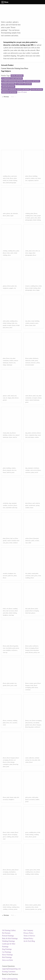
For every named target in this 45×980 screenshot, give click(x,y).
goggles (11, 288)
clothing (28, 213)
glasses (8, 213)
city (16, 874)
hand (12, 396)
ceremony (28, 576)
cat (14, 538)
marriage (12, 615)
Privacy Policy (28, 933)
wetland (37, 758)
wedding (28, 578)
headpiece (6, 615)
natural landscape (34, 400)
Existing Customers (9, 972)
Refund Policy (28, 938)
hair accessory (10, 611)
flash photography (11, 183)
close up (5, 652)
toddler (37, 799)
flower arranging (34, 611)
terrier (36, 472)
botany (40, 398)
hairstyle (15, 213)
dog (26, 433)
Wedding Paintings (9, 941)
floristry (31, 652)
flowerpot (36, 538)
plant (15, 178)
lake (39, 760)
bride (8, 178)
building (35, 176)
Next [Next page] (14, 97)
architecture (32, 505)
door (34, 325)
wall (34, 503)
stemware (28, 363)
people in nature (7, 325)
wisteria (38, 503)
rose (4, 648)
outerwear (14, 176)
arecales (5, 576)
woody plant (35, 573)
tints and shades (30, 437)
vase (27, 543)
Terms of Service (29, 936)
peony (17, 648)
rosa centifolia (7, 650)
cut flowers (14, 650)
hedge (4, 365)
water (27, 396)
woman (31, 683)
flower (11, 178)
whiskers (15, 543)
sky (36, 178)
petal (36, 360)
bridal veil (6, 180)
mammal (30, 468)
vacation (5, 573)
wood (39, 435)
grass (13, 472)
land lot (36, 180)
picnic (27, 802)
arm (15, 396)
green (32, 218)
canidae (27, 470)
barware (33, 363)
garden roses (29, 725)
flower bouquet (37, 725)
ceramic (37, 541)
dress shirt (35, 251)
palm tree (11, 576)
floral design (11, 762)
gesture (5, 400)
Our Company (28, 930)
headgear (11, 573)
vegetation (31, 180)
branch (11, 363)
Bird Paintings (7, 957)
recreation (32, 799)
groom (34, 837)
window (33, 178)
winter (27, 762)
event (39, 576)
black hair (28, 613)
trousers (27, 286)
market (5, 874)
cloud (33, 321)
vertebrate (36, 468)
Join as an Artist (8, 960)
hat (16, 286)
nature (27, 400)
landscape (9, 365)
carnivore (34, 433)
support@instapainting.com (11, 969)
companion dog (33, 435)
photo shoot (35, 687)
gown (35, 683)
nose (4, 508)
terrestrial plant (30, 365)
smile (4, 178)
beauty (12, 797)
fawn (27, 435)
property (28, 178)
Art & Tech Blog (29, 941)
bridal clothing (13, 180)
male (32, 576)
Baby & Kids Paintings (10, 938)
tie (39, 251)
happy (30, 253)
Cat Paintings (7, 952)
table (30, 543)
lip (12, 213)
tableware (28, 360)
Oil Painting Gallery (9, 930)
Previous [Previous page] (7, 97)
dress (4, 183)
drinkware (36, 358)
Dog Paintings (7, 949)
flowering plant (14, 646)
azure (37, 323)
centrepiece (6, 764)
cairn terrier (33, 470)
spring (38, 505)
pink (29, 609)
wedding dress (7, 176)
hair (26, 609)
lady (15, 797)
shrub (11, 543)
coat (4, 398)
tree (26, 180)
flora (17, 538)
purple (27, 611)
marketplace (12, 872)
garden (5, 541)
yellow (38, 363)
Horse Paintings (7, 955)
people (12, 683)
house (39, 178)
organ (12, 216)
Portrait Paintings (8, 936)
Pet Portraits (6, 933)
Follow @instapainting (10, 979)
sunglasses (6, 288)
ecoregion (34, 398)
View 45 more (22, 92)
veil (7, 609)
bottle (33, 360)
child (33, 797)
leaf (11, 538)
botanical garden (30, 909)
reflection (31, 758)
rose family (9, 648)
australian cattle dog (12, 508)
